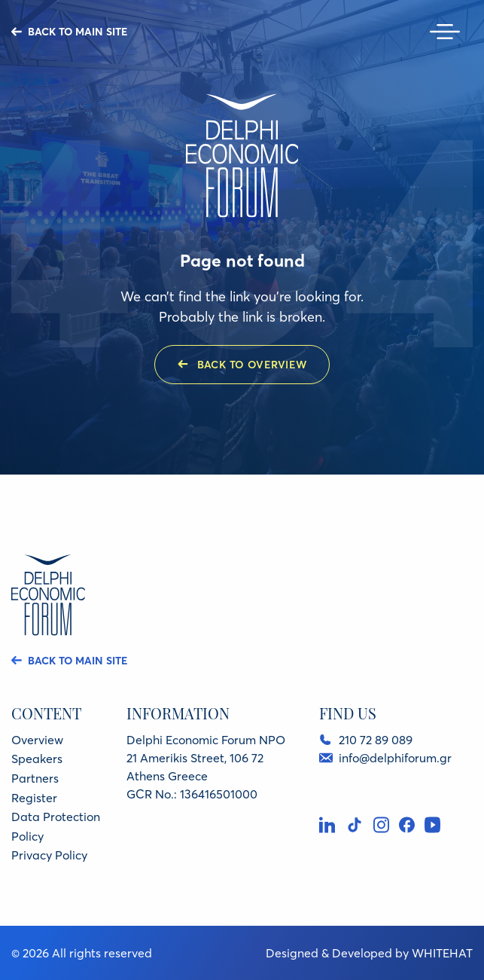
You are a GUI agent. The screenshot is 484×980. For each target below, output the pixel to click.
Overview (37, 740)
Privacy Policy (49, 855)
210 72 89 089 (376, 740)
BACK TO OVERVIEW (252, 365)
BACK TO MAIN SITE (78, 32)
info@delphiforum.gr (394, 758)
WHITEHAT (442, 953)
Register (34, 798)
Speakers (37, 759)
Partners (35, 778)
